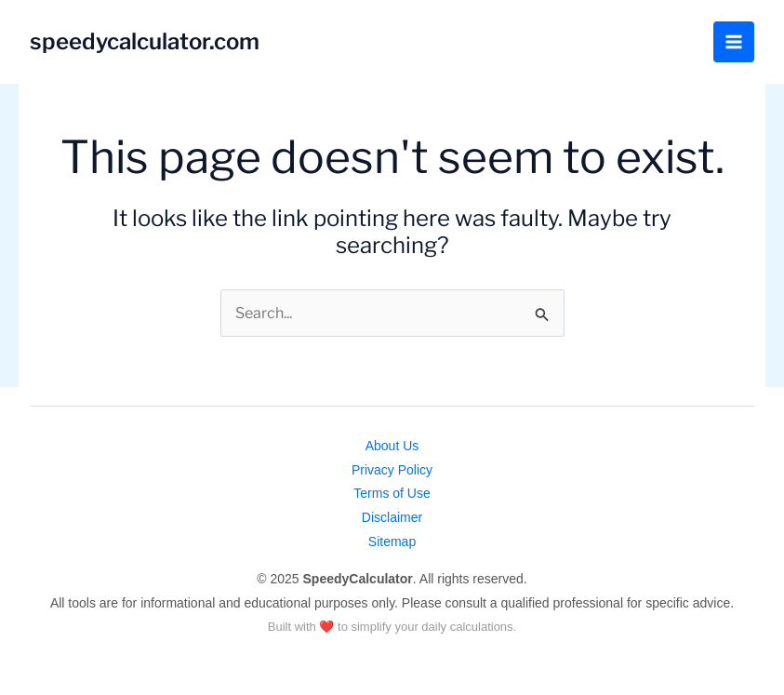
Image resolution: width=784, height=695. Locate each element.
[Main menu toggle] (734, 42)
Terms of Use (392, 493)
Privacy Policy (392, 470)
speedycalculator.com (145, 41)
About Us (392, 446)
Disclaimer (392, 517)
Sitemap (392, 541)
